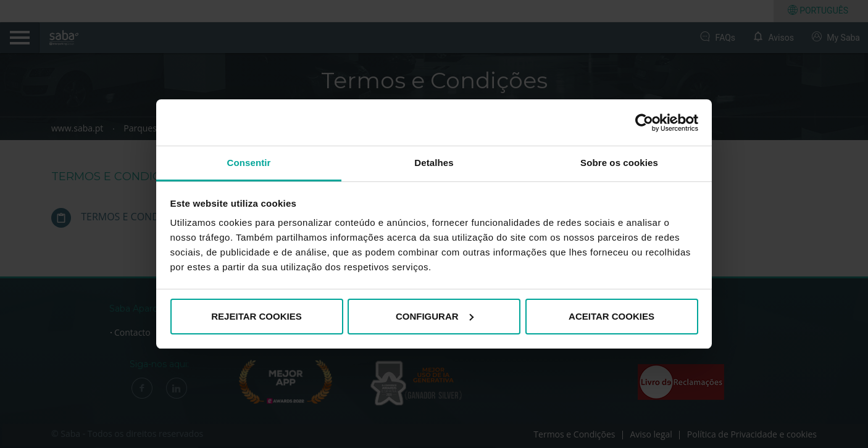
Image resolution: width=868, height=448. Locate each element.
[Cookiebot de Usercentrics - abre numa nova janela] (644, 123)
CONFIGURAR (435, 316)
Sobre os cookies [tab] (619, 163)
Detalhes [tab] (434, 163)
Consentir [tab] (249, 163)
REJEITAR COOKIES (256, 316)
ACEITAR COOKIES (611, 316)
